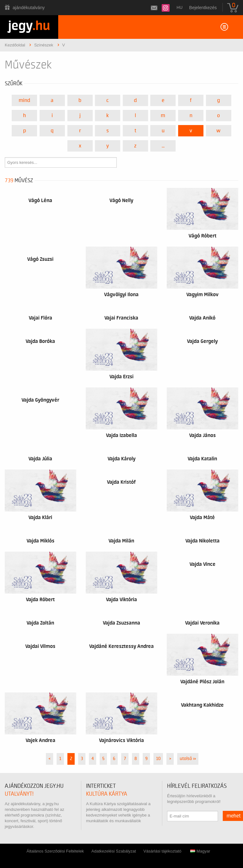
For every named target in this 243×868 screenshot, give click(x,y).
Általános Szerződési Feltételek (55, 851)
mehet (234, 816)
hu (180, 7)
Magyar (200, 851)
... (163, 146)
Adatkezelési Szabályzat (114, 851)
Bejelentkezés (203, 8)
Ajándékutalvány (29, 8)
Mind (24, 100)
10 (158, 759)
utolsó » (188, 759)
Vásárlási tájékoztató (162, 851)
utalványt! (19, 794)
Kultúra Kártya (107, 794)
